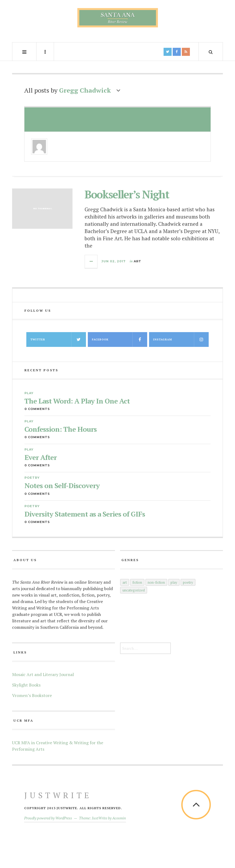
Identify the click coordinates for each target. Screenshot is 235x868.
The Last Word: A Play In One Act (77, 401)
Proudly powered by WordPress (48, 818)
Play (29, 393)
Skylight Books (26, 685)
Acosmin (119, 818)
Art (138, 261)
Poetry (32, 478)
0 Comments (37, 409)
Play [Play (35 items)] (174, 582)
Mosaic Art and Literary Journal (43, 674)
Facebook (120, 339)
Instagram (181, 339)
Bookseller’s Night (127, 194)
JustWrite (58, 795)
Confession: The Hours (61, 429)
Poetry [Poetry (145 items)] (188, 582)
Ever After (41, 457)
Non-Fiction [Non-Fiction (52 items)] (156, 582)
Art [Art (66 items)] (125, 582)
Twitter (58, 339)
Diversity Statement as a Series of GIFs (85, 514)
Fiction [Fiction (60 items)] (137, 582)
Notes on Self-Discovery (62, 486)
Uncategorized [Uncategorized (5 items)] (134, 590)
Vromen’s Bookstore (32, 695)
